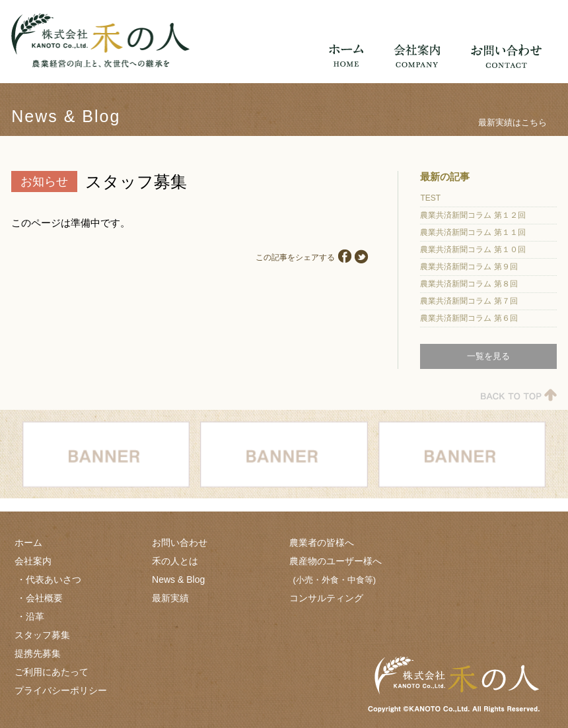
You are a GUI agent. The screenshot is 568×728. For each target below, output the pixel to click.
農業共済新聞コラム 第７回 (469, 301)
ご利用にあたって (52, 672)
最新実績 (170, 598)
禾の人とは (175, 561)
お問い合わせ (180, 543)
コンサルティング (326, 598)
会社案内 (33, 561)
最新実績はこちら (513, 122)
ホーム (28, 543)
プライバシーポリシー (61, 690)
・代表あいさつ (49, 579)
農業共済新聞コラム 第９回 (469, 267)
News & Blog (178, 579)
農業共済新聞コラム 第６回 (469, 318)
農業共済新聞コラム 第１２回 (473, 215)
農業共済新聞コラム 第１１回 (473, 232)
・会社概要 (40, 598)
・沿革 (30, 616)
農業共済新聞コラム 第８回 (469, 284)
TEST (430, 198)
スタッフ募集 (42, 635)
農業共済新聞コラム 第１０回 (473, 249)
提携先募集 (38, 653)
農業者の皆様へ (322, 543)
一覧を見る (488, 356)
